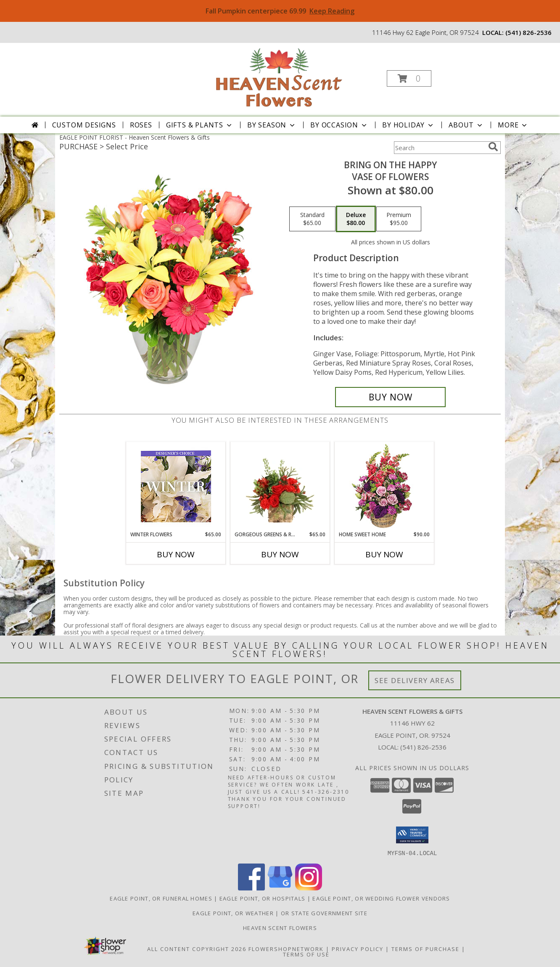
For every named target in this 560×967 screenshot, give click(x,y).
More (513, 125)
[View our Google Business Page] (280, 888)
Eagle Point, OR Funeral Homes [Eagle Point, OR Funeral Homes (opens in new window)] (161, 898)
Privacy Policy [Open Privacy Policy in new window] (358, 948)
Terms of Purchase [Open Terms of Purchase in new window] (425, 948)
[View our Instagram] (309, 888)
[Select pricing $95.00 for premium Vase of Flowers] (399, 219)
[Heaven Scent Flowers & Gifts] (279, 76)
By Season (272, 125)
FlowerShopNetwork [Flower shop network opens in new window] (286, 948)
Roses (141, 125)
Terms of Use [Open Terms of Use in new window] (306, 954)
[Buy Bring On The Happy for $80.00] (390, 397)
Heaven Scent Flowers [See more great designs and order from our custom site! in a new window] (280, 927)
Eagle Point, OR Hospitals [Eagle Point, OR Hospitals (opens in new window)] (263, 898)
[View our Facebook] (251, 888)
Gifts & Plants (200, 125)
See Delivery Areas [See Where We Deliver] (415, 680)
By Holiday (408, 125)
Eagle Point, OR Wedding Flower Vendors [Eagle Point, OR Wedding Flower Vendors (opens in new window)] (381, 898)
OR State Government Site (324, 913)
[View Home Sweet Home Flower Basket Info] (384, 486)
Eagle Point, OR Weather (233, 913)
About (466, 125)
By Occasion (339, 125)
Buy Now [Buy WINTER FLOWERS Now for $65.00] (176, 554)
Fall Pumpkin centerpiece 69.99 (280, 11)
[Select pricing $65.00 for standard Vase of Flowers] (312, 219)
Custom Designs (84, 125)
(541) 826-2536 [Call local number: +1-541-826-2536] (528, 32)
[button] (409, 78)
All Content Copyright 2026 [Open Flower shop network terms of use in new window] (197, 948)
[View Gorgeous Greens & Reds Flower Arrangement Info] (280, 486)
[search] (493, 147)
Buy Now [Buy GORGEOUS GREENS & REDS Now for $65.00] (280, 554)
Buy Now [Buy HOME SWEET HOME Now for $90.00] (384, 554)
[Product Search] (439, 148)
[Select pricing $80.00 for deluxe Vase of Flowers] (356, 219)
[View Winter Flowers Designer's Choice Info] (176, 486)
